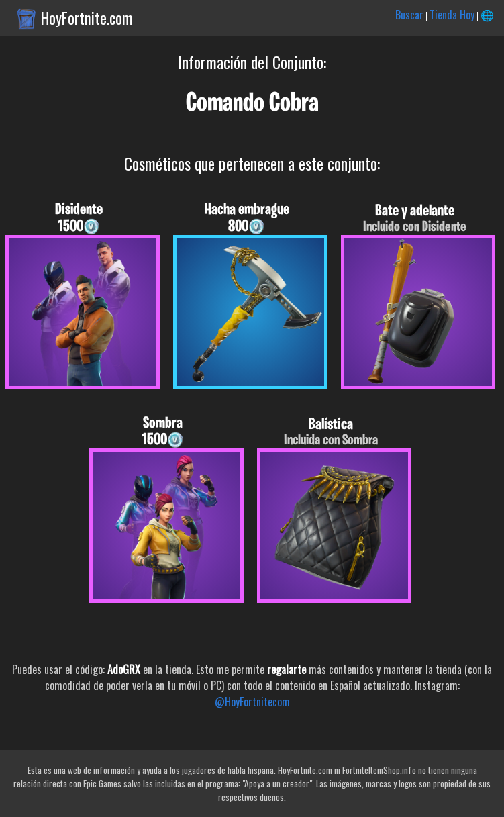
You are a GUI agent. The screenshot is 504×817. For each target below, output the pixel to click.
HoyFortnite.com (87, 18)
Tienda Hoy (452, 15)
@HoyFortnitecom (252, 702)
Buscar (409, 15)
